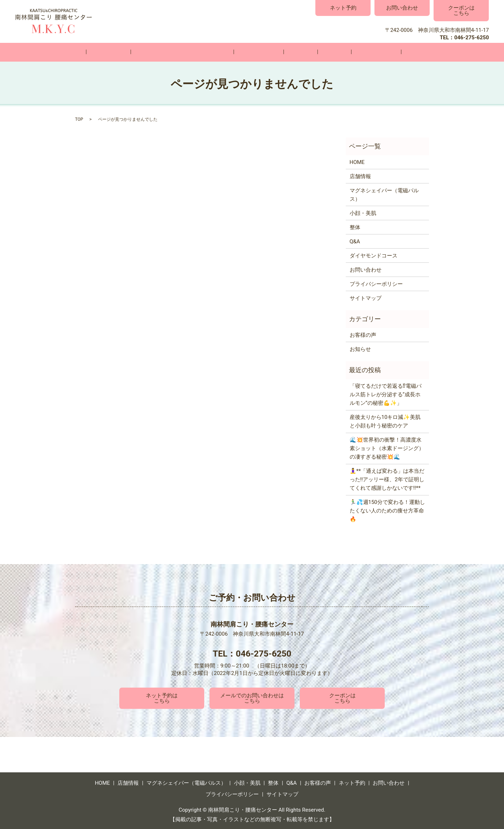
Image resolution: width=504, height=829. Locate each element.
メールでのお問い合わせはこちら (252, 698)
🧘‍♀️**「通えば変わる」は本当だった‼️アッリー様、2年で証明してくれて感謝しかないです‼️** (387, 479)
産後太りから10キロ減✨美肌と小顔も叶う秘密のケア (385, 421)
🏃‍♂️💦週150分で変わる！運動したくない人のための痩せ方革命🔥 (387, 510)
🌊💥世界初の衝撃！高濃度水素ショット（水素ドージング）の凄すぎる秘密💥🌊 (387, 448)
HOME (104, 52)
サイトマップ (366, 297)
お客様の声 (350, 52)
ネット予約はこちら (162, 698)
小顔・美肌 (264, 52)
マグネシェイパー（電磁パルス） (198, 52)
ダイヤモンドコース (374, 255)
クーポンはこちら (461, 10)
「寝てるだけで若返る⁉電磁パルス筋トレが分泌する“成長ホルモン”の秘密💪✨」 (386, 394)
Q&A (318, 52)
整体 (295, 52)
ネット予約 (343, 8)
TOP (79, 119)
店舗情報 (135, 52)
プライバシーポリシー (376, 283)
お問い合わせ (402, 8)
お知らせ (360, 348)
